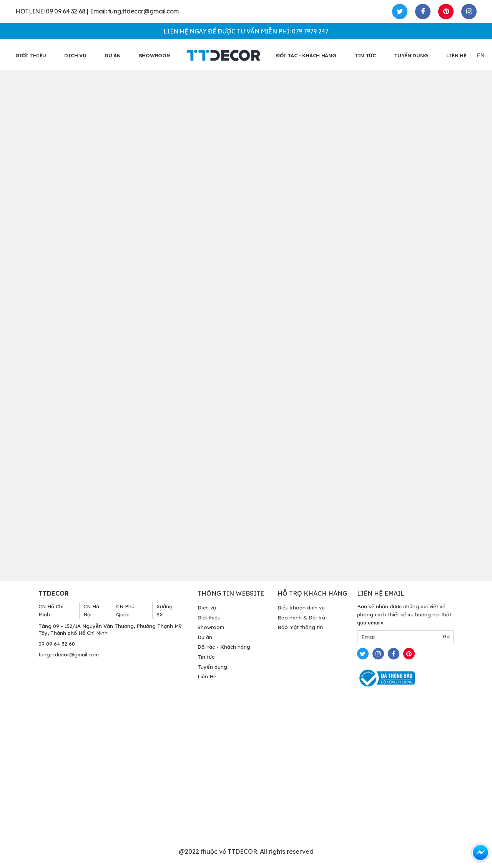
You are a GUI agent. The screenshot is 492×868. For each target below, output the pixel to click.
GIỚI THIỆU (31, 55)
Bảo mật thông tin (300, 627)
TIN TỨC (365, 55)
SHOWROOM (155, 55)
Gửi (447, 637)
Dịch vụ (75, 55)
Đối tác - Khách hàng (224, 647)
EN (481, 55)
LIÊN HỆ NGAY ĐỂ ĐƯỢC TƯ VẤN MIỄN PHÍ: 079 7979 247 (246, 31)
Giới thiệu (209, 618)
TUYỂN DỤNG (411, 55)
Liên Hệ (207, 676)
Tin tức (206, 657)
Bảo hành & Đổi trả (301, 618)
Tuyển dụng (212, 667)
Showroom (211, 627)
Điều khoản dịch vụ (301, 608)
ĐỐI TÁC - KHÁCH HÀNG (306, 55)
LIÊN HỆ (456, 55)
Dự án (113, 55)
